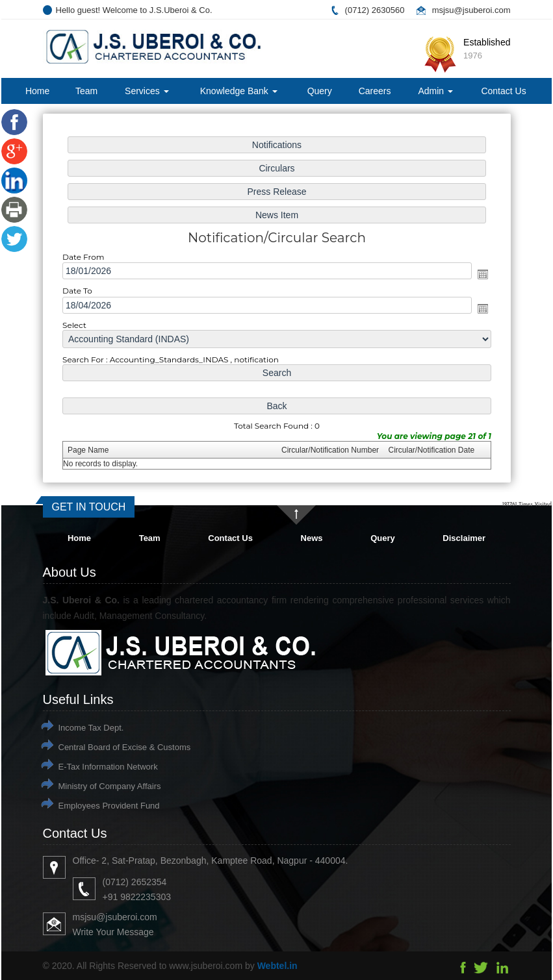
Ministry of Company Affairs (110, 786)
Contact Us (503, 91)
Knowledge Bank (239, 91)
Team (86, 91)
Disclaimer (464, 538)
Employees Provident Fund (109, 806)
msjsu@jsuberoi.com (471, 10)
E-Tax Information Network (108, 767)
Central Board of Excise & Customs (125, 747)
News (312, 538)
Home (37, 91)
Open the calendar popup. (482, 274)
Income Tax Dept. (91, 728)
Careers (375, 91)
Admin (435, 91)
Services (147, 91)
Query (320, 91)
